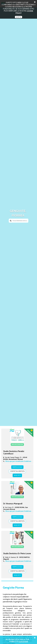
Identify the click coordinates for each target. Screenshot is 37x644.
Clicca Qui (23, 641)
